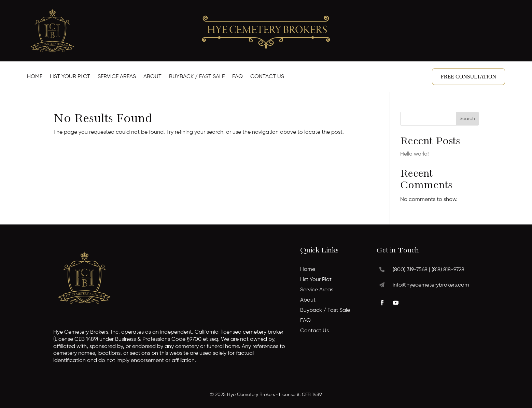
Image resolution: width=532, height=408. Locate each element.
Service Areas (117, 77)
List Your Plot (70, 77)
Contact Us (267, 77)
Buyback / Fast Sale (197, 77)
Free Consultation (468, 77)
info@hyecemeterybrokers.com (431, 285)
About (152, 77)
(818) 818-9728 (448, 270)
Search (467, 119)
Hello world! (415, 154)
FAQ (237, 77)
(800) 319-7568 (410, 270)
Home (35, 77)
